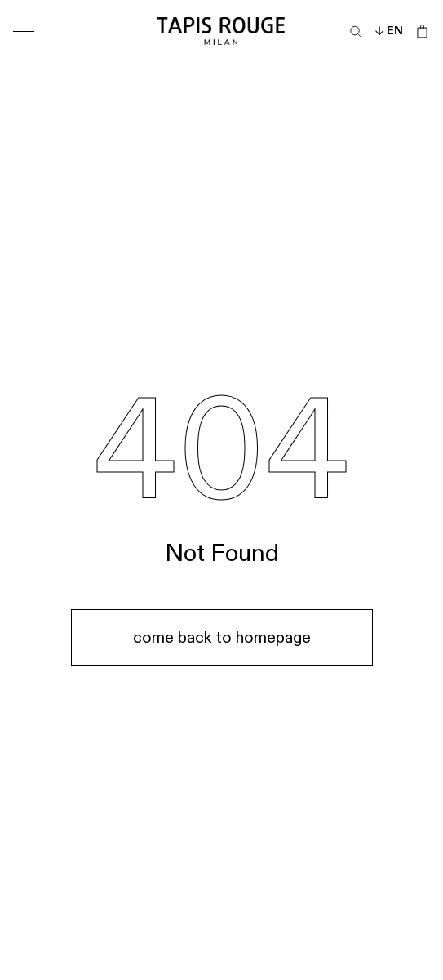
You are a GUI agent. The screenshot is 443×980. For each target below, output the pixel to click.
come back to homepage (222, 638)
